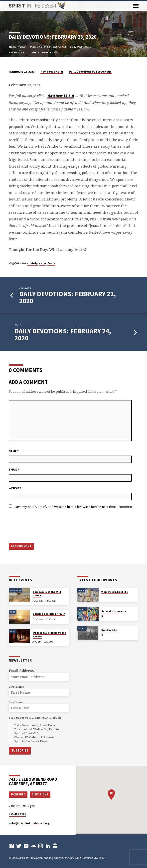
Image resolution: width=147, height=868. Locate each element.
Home (12, 47)
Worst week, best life (115, 592)
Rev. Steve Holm (52, 71)
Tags (35, 52)
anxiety (32, 263)
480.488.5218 (17, 814)
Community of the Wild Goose (47, 594)
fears (51, 263)
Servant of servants (114, 611)
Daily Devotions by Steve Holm (48, 47)
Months (49, 52)
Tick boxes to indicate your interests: (35, 718)
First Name (16, 687)
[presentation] (47, 526)
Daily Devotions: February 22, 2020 (68, 297)
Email (14, 469)
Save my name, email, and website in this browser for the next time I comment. (74, 507)
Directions (40, 794)
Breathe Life (109, 630)
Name (14, 451)
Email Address (21, 671)
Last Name (16, 702)
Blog (23, 47)
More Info (18, 794)
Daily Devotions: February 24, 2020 (63, 335)
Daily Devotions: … (81, 47)
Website (15, 488)
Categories (18, 52)
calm (43, 263)
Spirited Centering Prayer (49, 614)
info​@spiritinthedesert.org (29, 823)
